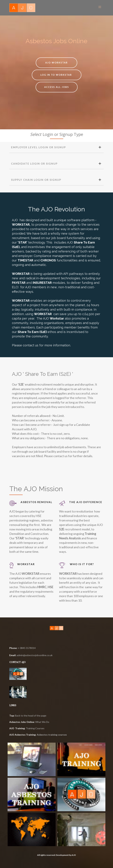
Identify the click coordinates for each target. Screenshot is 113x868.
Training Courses (35, 728)
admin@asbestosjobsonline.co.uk (35, 655)
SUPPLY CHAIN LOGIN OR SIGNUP (56, 180)
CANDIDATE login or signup (56, 164)
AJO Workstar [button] (56, 63)
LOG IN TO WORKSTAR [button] (57, 75)
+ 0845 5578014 (22, 648)
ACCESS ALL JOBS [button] (57, 87)
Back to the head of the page (28, 716)
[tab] (56, 147)
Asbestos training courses (52, 735)
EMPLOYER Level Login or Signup (56, 147)
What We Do (42, 722)
